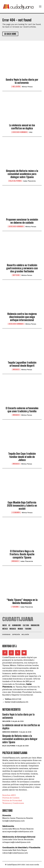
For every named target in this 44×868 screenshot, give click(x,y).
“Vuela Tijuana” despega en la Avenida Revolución (22, 601)
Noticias (16, 275)
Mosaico (16, 370)
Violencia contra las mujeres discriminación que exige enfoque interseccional (22, 317)
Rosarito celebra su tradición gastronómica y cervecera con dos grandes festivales (22, 268)
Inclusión (16, 87)
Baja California (15, 181)
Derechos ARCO (9, 795)
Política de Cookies (11, 798)
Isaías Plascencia (29, 181)
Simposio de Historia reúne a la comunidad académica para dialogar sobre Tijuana (22, 174)
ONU (31, 132)
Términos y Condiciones (13, 803)
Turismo (15, 607)
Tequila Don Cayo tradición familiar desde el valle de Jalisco (22, 457)
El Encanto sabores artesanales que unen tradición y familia (22, 410)
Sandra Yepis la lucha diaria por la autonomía (22, 81)
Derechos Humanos (20, 132)
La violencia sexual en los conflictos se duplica (22, 127)
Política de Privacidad (12, 800)
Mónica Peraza (27, 87)
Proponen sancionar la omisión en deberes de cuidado (22, 221)
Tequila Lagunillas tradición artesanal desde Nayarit (22, 364)
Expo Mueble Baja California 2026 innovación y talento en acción (22, 506)
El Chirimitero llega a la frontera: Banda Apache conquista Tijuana (22, 554)
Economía (16, 513)
